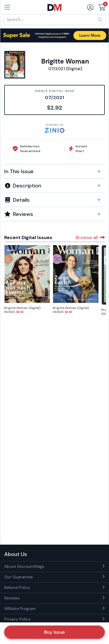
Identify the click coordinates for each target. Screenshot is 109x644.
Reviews (12, 598)
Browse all (90, 238)
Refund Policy (17, 588)
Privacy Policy (18, 619)
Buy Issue (54, 632)
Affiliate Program (20, 609)
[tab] (54, 171)
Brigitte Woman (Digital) (22, 308)
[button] (54, 171)
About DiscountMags (24, 566)
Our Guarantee (18, 577)
